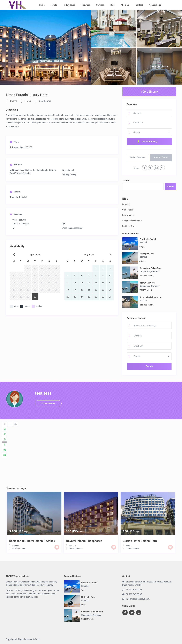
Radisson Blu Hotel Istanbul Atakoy (32, 541)
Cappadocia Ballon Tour (150, 268)
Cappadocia (145, 271)
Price (14, 142)
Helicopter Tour (147, 254)
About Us (125, 5)
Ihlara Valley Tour (147, 283)
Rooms (14, 101)
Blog (113, 5)
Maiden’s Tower (129, 226)
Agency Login (155, 5)
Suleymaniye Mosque (132, 221)
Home (42, 5)
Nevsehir (155, 271)
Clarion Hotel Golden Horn (140, 541)
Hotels (54, 5)
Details (15, 192)
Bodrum (143, 301)
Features (16, 214)
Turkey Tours (69, 5)
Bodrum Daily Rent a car (150, 297)
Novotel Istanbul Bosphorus (84, 541)
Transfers (86, 5)
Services (100, 5)
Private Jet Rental (148, 239)
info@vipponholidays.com (138, 599)
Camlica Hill (128, 210)
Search (126, 181)
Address (16, 165)
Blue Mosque (128, 215)
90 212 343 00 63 (134, 590)
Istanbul (70, 170)
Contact (139, 5)
